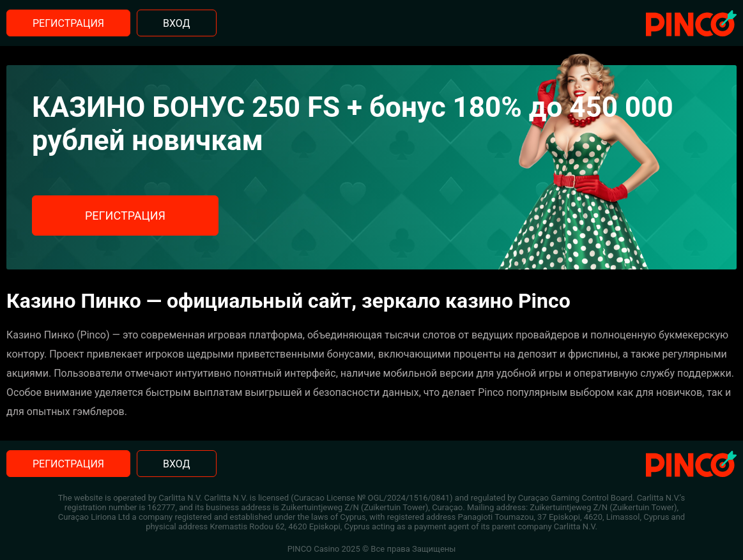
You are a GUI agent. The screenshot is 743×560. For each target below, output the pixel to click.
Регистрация (68, 23)
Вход (177, 23)
